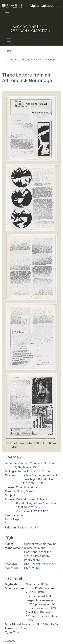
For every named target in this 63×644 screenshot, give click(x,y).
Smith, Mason (26, 491)
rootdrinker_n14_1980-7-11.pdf (31, 443)
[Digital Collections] (44, 6)
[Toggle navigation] (7, 12)
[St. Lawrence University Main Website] (14, 6)
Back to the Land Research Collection (33, 60)
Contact (10, 641)
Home (8, 51)
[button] (32, 128)
